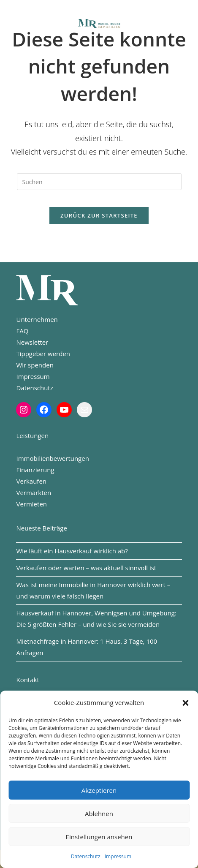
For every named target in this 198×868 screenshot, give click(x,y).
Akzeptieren (99, 790)
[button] (185, 703)
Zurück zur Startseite (99, 215)
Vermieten (31, 504)
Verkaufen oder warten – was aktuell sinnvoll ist (86, 568)
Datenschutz (86, 856)
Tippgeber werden (43, 354)
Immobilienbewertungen (52, 458)
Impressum (118, 856)
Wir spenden (35, 365)
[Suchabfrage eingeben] (99, 182)
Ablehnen (99, 814)
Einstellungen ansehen (99, 837)
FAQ (22, 331)
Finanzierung (35, 470)
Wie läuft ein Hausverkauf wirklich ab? (72, 551)
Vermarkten (34, 493)
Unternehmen (37, 319)
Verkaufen (31, 481)
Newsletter (32, 342)
